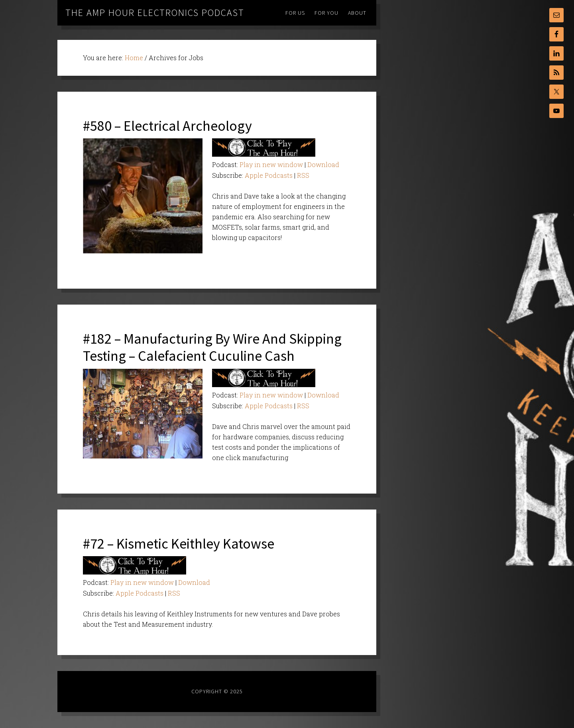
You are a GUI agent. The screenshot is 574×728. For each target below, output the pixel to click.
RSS (303, 175)
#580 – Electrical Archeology (167, 126)
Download (323, 164)
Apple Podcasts (269, 175)
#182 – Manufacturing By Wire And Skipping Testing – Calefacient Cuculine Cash (212, 347)
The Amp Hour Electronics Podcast (155, 13)
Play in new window (271, 164)
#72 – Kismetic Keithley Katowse (179, 544)
